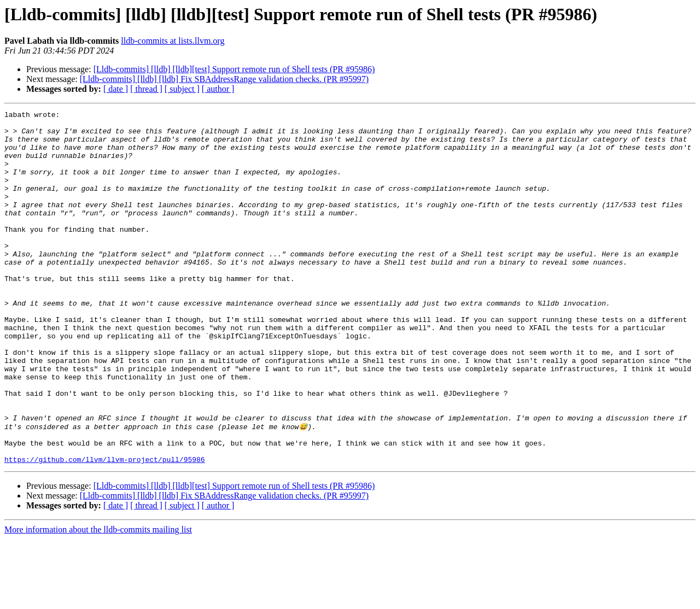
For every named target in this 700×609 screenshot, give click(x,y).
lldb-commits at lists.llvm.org (173, 41)
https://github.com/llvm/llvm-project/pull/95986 (105, 529)
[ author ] (218, 89)
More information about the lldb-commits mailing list (98, 599)
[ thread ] (146, 89)
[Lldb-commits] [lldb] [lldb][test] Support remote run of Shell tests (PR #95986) (234, 69)
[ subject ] (182, 89)
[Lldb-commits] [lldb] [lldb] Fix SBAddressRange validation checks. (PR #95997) (224, 79)
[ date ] (116, 89)
